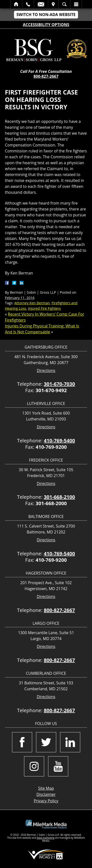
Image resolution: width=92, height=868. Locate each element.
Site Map (46, 788)
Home (16, 4)
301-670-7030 (59, 384)
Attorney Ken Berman (32, 303)
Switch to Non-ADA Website (46, 15)
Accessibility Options (46, 25)
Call (28, 4)
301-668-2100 (59, 497)
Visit (53, 4)
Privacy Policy (46, 801)
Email (41, 4)
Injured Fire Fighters (44, 308)
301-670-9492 (51, 390)
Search (64, 4)
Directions (46, 371)
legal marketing (46, 838)
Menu (76, 4)
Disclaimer (46, 794)
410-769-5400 (59, 441)
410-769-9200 (51, 447)
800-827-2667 (46, 76)
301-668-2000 (51, 503)
